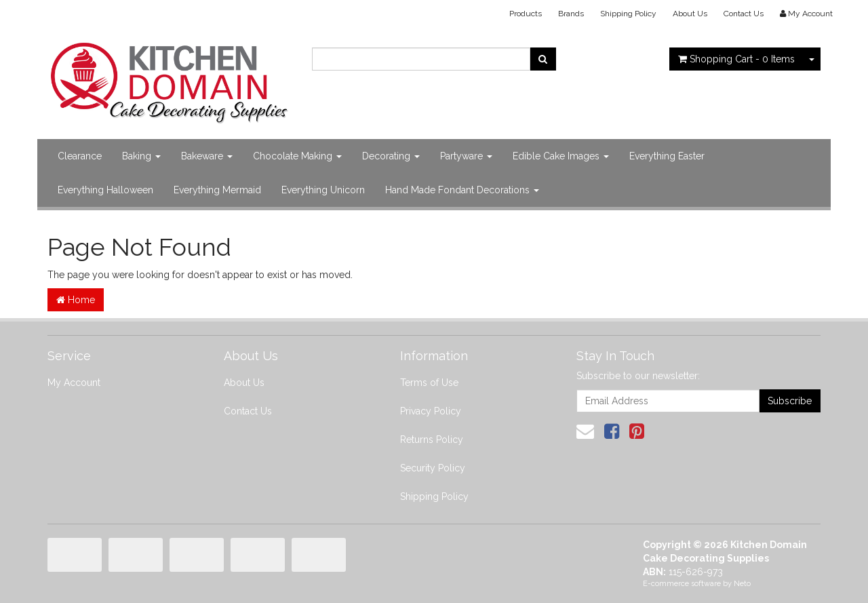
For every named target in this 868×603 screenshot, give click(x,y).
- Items (736, 59)
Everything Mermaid (217, 190)
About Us (690, 14)
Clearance (80, 156)
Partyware (466, 156)
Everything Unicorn (323, 190)
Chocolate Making (297, 156)
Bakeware (207, 156)
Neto (742, 584)
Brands (571, 14)
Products (526, 14)
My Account (74, 383)
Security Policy (433, 468)
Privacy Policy (431, 411)
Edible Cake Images (561, 156)
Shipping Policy (628, 14)
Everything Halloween (105, 190)
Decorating (391, 156)
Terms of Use (429, 383)
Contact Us (744, 14)
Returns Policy (432, 440)
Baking (141, 156)
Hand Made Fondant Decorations (462, 190)
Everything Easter (667, 156)
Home (76, 300)
